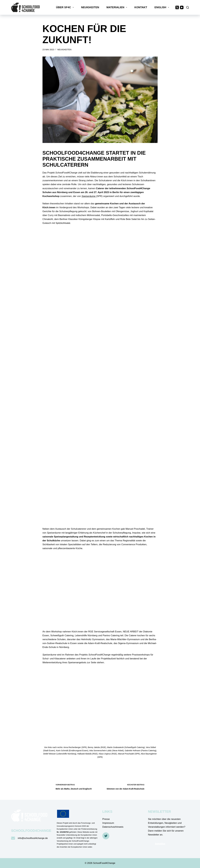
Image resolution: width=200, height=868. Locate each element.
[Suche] (188, 7)
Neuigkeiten (90, 7)
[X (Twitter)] (177, 7)
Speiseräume (89, 196)
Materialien (117, 7)
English (162, 7)
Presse (106, 819)
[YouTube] (182, 7)
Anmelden (160, 844)
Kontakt (141, 7)
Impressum (108, 823)
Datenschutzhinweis (113, 827)
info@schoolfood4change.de (33, 838)
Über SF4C (65, 7)
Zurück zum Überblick (61, 766)
